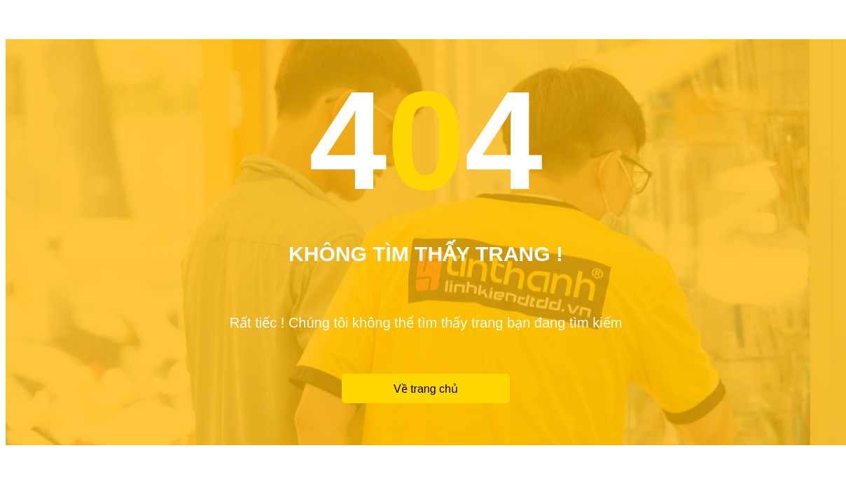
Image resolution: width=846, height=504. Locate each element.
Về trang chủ (426, 389)
